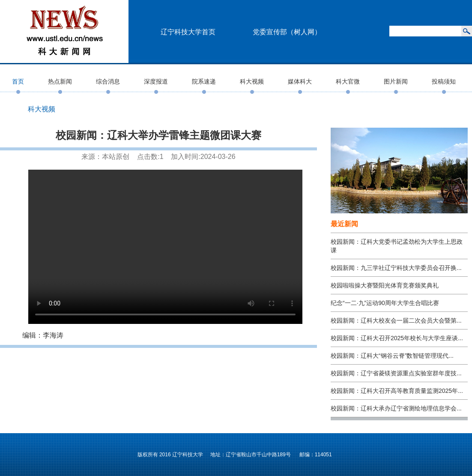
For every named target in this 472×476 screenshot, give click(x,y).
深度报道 (156, 81)
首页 (18, 81)
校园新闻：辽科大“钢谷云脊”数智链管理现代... (392, 356)
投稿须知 (444, 81)
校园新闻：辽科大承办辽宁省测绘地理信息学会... (396, 408)
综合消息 (108, 81)
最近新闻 (344, 224)
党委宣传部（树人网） (287, 32)
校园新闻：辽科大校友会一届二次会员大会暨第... (396, 320)
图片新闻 (396, 81)
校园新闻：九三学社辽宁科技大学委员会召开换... (396, 268)
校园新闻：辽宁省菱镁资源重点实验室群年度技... (396, 373)
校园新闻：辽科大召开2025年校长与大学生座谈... (397, 338)
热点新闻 (60, 81)
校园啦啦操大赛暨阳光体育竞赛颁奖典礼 (385, 285)
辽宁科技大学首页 (188, 32)
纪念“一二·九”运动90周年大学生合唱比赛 (385, 303)
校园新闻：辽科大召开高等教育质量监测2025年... (397, 391)
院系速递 (204, 81)
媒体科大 (300, 81)
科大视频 (252, 81)
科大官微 (348, 81)
